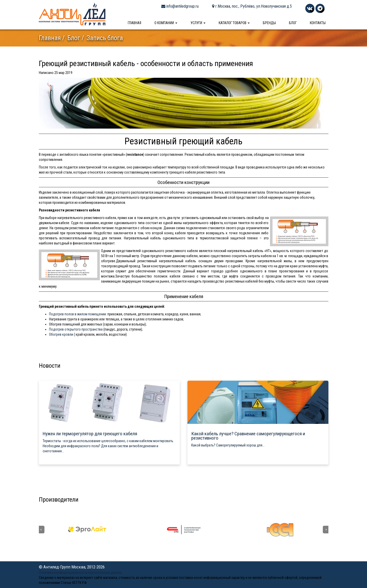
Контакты (318, 23)
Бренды (269, 23)
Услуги (198, 23)
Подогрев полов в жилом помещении (77, 314)
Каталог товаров (234, 23)
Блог (293, 23)
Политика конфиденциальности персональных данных (80, 572)
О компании (166, 23)
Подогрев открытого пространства (76, 329)
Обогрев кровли (61, 334)
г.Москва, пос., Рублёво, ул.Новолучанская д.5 (252, 6)
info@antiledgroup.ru (180, 6)
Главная (134, 23)
